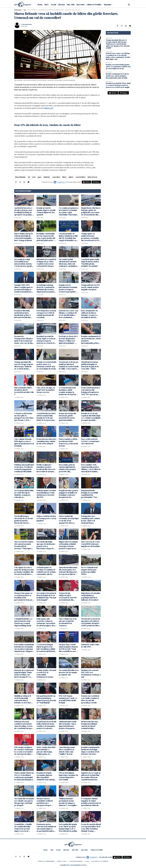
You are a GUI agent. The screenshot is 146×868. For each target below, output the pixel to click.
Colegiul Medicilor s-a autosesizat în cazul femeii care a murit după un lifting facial (23, 622)
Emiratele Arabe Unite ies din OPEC (90, 646)
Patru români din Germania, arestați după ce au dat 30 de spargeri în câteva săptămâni (69, 520)
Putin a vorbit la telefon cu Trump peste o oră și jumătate (46, 518)
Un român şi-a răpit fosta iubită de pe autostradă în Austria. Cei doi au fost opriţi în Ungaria (24, 263)
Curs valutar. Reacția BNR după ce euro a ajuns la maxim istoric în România (24, 442)
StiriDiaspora (18, 10)
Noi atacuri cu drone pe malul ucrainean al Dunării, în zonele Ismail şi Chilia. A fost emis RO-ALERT (69, 365)
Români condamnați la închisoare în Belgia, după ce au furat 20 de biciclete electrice (90, 751)
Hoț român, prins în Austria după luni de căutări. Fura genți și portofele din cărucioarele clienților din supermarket (68, 468)
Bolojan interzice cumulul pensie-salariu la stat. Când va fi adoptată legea (90, 520)
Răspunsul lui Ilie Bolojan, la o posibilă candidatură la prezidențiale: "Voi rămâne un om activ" (90, 494)
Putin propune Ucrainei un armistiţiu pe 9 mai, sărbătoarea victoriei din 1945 (46, 494)
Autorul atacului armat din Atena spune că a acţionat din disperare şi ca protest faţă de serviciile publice (68, 571)
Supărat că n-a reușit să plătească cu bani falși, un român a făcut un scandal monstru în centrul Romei (91, 776)
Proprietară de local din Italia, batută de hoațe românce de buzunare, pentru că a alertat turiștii (46, 725)
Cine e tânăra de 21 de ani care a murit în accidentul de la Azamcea (68, 622)
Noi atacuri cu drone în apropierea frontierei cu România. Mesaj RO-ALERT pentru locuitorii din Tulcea (91, 622)
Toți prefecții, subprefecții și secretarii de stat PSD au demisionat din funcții (68, 597)
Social (54, 5)
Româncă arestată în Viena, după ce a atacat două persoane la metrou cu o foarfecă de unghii (46, 340)
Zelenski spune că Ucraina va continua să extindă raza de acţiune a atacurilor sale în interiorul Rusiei (46, 571)
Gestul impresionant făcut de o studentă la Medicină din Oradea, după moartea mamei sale (45, 288)
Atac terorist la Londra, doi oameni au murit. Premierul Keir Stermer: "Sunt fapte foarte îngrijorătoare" (24, 545)
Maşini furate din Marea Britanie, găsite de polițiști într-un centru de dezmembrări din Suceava (91, 211)
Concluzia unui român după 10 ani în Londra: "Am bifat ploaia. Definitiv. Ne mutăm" (90, 263)
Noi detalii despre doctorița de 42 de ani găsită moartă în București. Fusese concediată (23, 520)
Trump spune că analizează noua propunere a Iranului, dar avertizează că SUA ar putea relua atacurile (91, 237)
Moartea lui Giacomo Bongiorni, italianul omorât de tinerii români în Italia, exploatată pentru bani (91, 725)
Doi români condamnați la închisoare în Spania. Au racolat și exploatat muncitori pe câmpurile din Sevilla (24, 648)
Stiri (46, 5)
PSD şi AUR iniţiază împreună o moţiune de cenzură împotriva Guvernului (68, 776)
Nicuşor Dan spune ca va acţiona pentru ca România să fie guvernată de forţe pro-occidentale (24, 597)
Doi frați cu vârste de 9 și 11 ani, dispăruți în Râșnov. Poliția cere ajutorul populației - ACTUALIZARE (68, 340)
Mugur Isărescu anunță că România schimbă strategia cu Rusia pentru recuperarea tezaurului (68, 545)
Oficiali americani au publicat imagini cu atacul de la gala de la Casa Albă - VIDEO (90, 365)
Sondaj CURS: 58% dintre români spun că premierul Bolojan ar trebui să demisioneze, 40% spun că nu (24, 288)
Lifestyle (61, 5)
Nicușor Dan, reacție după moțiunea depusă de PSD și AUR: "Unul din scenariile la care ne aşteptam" (69, 648)
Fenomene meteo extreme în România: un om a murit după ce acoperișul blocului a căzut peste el (46, 828)
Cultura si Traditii (93, 5)
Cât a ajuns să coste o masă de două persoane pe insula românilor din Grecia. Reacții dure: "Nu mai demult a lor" (24, 571)
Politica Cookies (62, 861)
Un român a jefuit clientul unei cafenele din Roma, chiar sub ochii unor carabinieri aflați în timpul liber (68, 263)
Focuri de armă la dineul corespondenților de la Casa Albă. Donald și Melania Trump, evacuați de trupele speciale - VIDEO (91, 828)
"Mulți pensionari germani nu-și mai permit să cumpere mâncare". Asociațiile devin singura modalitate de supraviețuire (68, 802)
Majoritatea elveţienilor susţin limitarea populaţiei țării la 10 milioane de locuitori (91, 597)
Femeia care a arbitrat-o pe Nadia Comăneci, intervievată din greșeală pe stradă (91, 699)
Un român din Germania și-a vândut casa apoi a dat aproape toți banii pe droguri (24, 802)
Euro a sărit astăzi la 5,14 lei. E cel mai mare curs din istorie (90, 441)
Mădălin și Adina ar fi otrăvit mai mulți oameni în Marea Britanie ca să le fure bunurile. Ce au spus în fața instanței (23, 699)
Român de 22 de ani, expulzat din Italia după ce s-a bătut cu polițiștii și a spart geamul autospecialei (91, 417)
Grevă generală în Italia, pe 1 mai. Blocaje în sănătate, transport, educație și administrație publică (24, 494)
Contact (87, 861)
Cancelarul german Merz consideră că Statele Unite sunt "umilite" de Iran (67, 751)
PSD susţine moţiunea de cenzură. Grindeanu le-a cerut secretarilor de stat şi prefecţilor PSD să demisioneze (24, 751)
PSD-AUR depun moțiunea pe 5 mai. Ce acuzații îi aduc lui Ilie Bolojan (68, 699)
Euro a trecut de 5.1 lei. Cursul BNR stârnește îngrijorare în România (90, 544)
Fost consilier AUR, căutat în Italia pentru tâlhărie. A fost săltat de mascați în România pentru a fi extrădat (91, 468)
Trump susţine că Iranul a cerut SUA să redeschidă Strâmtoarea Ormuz (46, 674)
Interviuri (81, 5)
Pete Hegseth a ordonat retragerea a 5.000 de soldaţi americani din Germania (46, 314)
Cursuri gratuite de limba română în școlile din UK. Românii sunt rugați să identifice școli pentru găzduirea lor (69, 237)
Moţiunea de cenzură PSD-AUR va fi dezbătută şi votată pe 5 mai (91, 674)
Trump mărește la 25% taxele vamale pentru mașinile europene (90, 287)
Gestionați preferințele (76, 861)
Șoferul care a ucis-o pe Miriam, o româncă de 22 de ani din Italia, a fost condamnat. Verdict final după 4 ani (69, 314)
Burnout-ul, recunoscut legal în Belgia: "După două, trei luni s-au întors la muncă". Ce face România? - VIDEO (24, 674)
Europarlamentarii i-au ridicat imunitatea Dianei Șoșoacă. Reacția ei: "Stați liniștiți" (46, 699)
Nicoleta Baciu (27, 24)
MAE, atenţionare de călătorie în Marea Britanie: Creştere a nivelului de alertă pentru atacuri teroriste (91, 314)
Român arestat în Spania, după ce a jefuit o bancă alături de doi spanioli (46, 211)
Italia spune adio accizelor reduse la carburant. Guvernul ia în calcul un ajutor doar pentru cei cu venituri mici (46, 622)
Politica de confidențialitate (46, 861)
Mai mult (108, 5)
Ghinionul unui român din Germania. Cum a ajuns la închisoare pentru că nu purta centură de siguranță (68, 725)
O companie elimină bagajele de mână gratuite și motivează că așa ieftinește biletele (91, 802)
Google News (61, 182)
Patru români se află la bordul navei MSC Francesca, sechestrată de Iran (68, 442)
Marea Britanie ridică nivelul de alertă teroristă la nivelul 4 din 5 (24, 391)
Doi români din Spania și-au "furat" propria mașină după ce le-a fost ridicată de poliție (68, 828)
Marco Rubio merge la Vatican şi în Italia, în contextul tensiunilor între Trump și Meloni (23, 237)
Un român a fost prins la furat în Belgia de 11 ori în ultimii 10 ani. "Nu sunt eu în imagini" (46, 597)
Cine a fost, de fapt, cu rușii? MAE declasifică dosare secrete (46, 390)
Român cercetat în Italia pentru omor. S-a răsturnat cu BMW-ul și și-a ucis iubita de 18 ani (46, 365)
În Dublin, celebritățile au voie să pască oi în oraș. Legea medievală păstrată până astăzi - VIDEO (46, 237)
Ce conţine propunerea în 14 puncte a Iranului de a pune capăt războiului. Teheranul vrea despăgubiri (69, 211)
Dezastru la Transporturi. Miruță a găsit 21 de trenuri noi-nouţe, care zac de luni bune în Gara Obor (24, 340)
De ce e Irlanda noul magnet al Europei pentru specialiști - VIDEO (89, 571)
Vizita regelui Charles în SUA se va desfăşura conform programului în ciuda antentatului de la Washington (24, 776)
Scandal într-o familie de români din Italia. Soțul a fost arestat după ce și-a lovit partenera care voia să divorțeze (24, 828)
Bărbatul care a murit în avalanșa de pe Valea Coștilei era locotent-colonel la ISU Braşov (46, 263)
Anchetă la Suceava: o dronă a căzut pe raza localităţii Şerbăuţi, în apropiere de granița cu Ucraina (24, 211)
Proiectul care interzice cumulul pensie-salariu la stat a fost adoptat (46, 441)
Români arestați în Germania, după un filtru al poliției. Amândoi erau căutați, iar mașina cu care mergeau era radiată (46, 776)
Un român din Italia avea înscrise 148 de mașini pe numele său (69, 672)
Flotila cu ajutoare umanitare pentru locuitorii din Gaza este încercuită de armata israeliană (46, 468)
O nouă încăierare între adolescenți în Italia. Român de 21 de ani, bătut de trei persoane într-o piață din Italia (46, 417)
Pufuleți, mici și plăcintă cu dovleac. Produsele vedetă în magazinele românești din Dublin (24, 468)
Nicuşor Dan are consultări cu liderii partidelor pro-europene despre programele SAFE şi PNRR (45, 802)
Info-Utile (71, 5)
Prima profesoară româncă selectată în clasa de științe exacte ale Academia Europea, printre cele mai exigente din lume (24, 725)
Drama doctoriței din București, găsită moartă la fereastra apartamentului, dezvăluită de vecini (67, 417)
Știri (25, 10)
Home (40, 5)
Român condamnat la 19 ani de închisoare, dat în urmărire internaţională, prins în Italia (91, 340)
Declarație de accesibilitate (100, 861)
